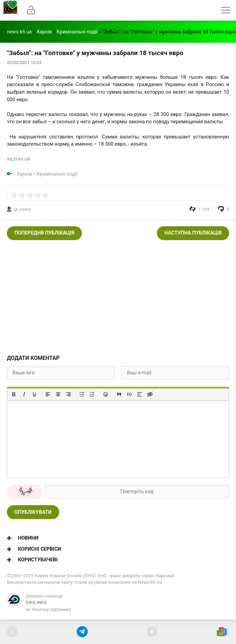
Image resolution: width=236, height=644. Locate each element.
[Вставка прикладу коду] (129, 394)
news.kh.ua (19, 32)
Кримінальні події (77, 32)
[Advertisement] (118, 295)
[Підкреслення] (34, 394)
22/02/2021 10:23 (24, 63)
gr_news (22, 209)
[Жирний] (14, 394)
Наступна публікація (193, 233)
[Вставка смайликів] (106, 394)
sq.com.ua (18, 159)
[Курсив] (24, 394)
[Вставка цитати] (119, 394)
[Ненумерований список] (82, 394)
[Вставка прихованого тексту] (150, 394)
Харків (44, 32)
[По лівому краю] (48, 394)
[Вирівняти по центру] (58, 394)
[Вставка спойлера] (140, 394)
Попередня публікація (44, 233)
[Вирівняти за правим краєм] (68, 394)
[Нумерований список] (92, 394)
